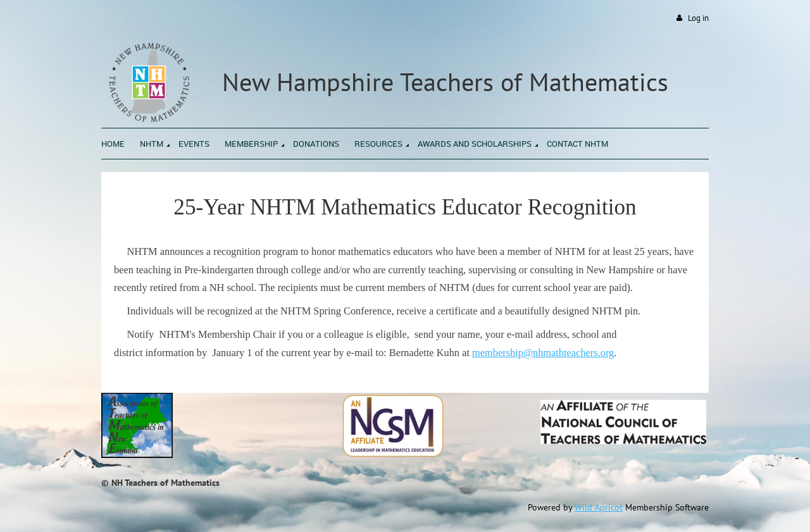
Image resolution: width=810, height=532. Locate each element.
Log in (698, 18)
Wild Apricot (599, 507)
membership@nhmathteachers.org (543, 353)
